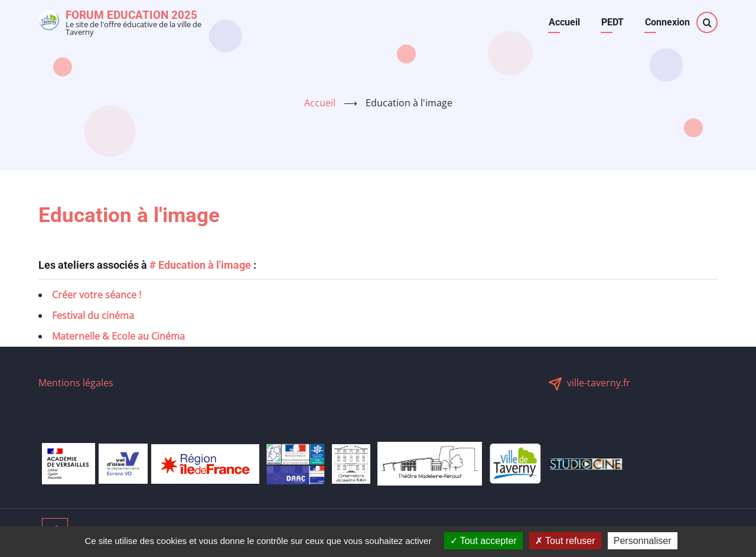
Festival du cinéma (93, 315)
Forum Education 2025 (131, 15)
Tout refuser (565, 541)
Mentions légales (76, 383)
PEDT (612, 22)
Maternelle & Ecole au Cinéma (118, 336)
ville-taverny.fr (599, 383)
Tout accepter (483, 541)
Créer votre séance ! (97, 295)
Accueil (564, 22)
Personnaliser (643, 541)
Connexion (667, 22)
